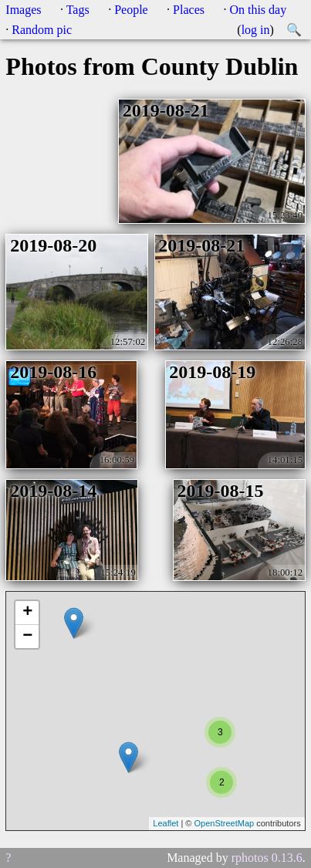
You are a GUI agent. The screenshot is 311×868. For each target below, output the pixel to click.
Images (23, 10)
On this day (258, 10)
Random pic (42, 30)
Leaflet (166, 823)
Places (189, 10)
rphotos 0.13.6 (267, 858)
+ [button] (27, 613)
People (131, 10)
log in (256, 30)
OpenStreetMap (224, 823)
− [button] (27, 637)
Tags (78, 10)
